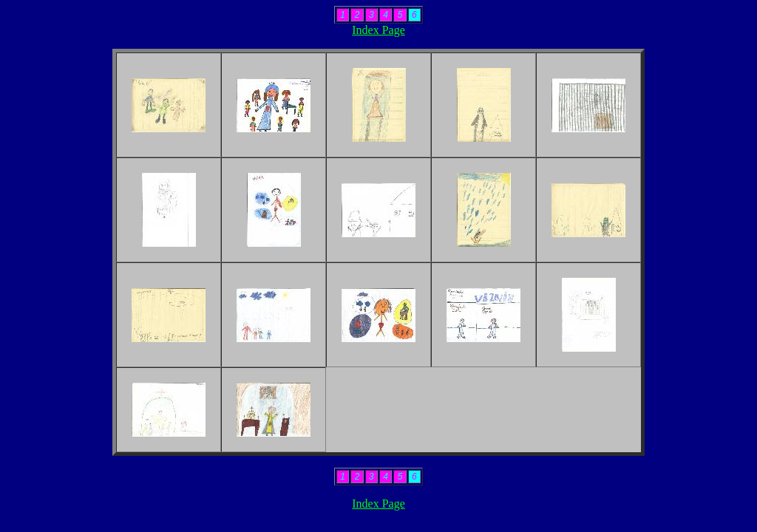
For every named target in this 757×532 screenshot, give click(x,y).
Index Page (378, 30)
